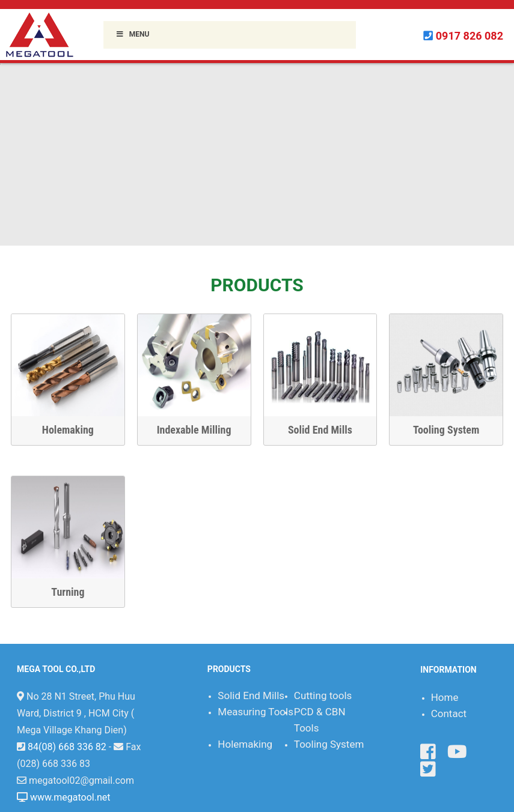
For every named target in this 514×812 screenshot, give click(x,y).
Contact (449, 714)
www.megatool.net (70, 797)
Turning (68, 592)
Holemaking (65, 430)
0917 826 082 (470, 36)
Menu (132, 34)
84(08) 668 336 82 (67, 747)
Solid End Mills (317, 430)
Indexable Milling (191, 430)
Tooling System (443, 430)
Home (445, 697)
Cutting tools (323, 695)
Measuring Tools (255, 712)
